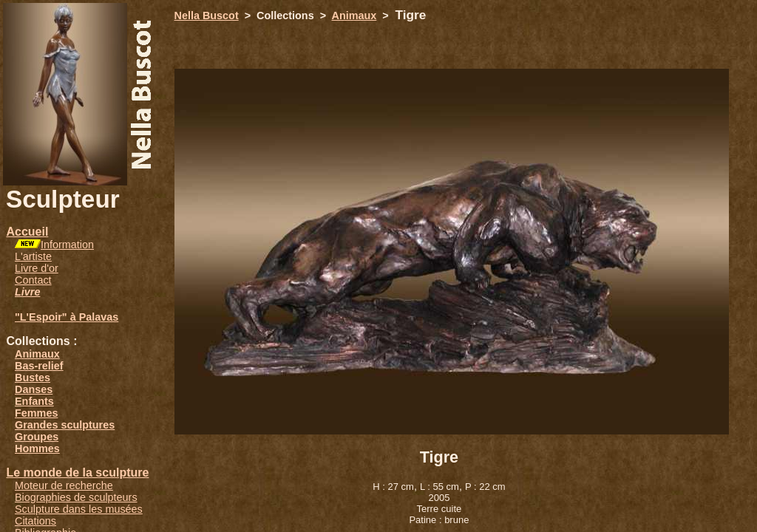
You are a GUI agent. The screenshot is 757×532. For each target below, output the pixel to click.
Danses (34, 389)
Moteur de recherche (64, 485)
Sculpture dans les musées (79, 509)
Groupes (37, 437)
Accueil (27, 232)
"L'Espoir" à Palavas (67, 317)
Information (67, 245)
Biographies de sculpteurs (76, 497)
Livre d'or (37, 268)
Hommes (37, 449)
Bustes (33, 378)
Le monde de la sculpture (77, 473)
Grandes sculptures (65, 425)
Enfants (34, 401)
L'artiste (33, 256)
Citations (35, 521)
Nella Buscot (207, 16)
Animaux (37, 354)
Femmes (36, 413)
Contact (33, 280)
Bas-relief (39, 366)
